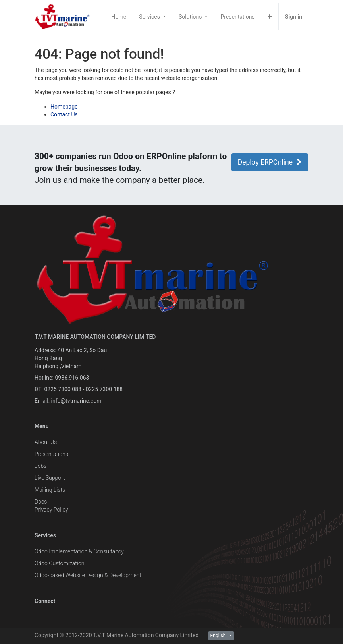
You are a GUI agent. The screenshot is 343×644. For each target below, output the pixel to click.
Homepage (64, 107)
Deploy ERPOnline (270, 162)
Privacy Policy (51, 510)
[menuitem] (119, 17)
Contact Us (64, 114)
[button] (270, 17)
